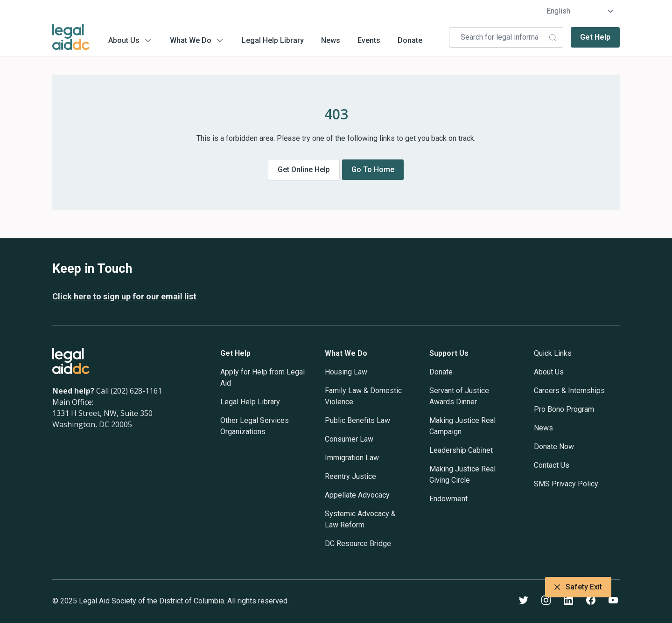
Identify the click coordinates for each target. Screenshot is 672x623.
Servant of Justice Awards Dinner (459, 396)
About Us (124, 40)
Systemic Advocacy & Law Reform (360, 519)
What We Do (191, 40)
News (331, 40)
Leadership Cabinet (461, 450)
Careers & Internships (569, 391)
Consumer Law (349, 439)
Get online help (304, 170)
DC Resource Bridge (358, 543)
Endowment (448, 499)
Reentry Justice (350, 476)
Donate (410, 40)
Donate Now (554, 446)
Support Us (449, 353)
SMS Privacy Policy (566, 484)
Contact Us (552, 465)
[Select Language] (580, 11)
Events (369, 40)
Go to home (373, 170)
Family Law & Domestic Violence (363, 396)
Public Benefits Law (357, 420)
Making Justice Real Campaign (462, 426)
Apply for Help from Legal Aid (262, 377)
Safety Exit (578, 587)
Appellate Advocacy (357, 495)
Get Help (595, 37)
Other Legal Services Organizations (255, 426)
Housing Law (346, 372)
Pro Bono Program (564, 409)
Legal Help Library (273, 40)
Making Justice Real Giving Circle (462, 474)
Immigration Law (352, 458)
